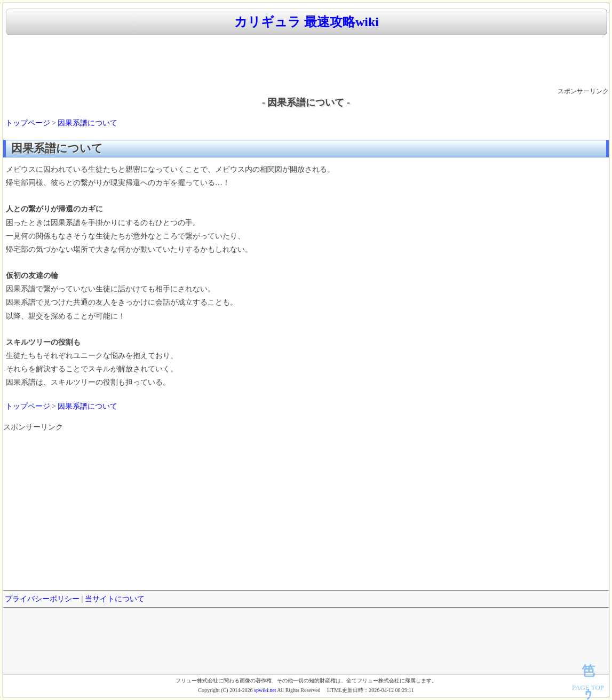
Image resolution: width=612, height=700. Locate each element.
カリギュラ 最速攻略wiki (307, 22)
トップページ (28, 123)
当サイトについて (115, 599)
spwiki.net (265, 690)
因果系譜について (88, 123)
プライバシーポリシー (42, 599)
